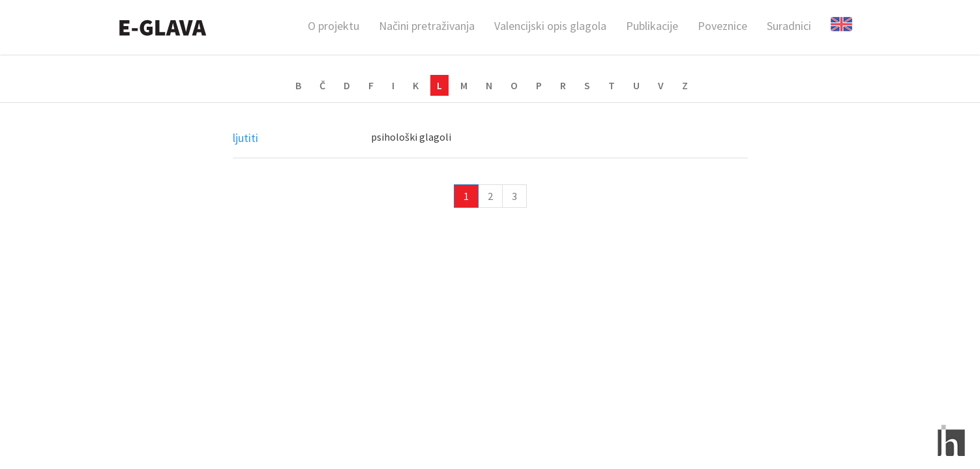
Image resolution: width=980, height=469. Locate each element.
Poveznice (722, 26)
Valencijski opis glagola (550, 26)
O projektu (334, 26)
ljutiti (245, 138)
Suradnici (789, 26)
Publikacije (652, 26)
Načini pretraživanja (427, 26)
